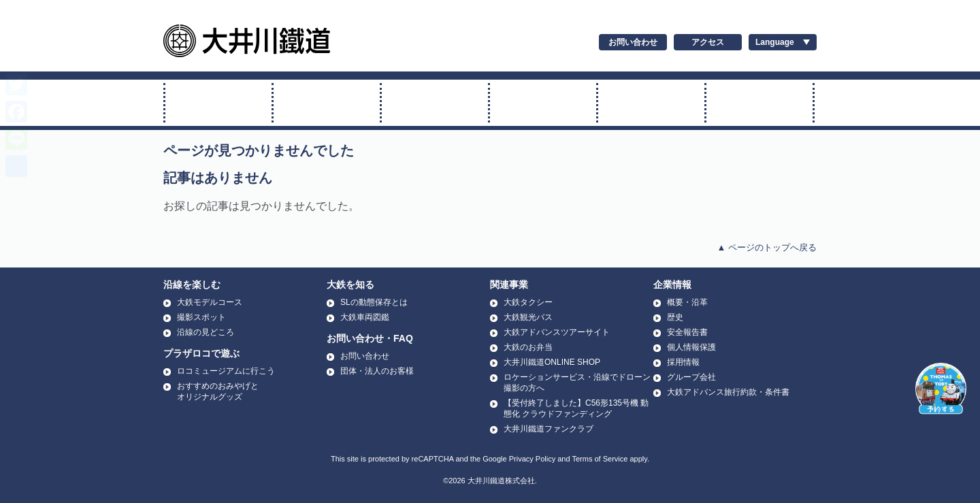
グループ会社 (691, 377)
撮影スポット (201, 317)
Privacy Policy (532, 459)
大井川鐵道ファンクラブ (549, 429)
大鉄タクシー (528, 302)
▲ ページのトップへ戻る (767, 247)
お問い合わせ (633, 42)
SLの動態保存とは (374, 302)
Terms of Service (600, 459)
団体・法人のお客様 (377, 371)
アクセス (708, 42)
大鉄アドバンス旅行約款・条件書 (728, 392)
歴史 (675, 317)
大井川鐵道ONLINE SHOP (552, 362)
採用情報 (683, 362)
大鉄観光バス (528, 317)
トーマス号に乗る (327, 103)
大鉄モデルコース (210, 302)
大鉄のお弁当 (528, 347)
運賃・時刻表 (651, 103)
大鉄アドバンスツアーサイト (557, 332)
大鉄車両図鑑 (365, 317)
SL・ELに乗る (218, 103)
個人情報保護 (691, 347)
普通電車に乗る (435, 103)
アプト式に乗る (543, 103)
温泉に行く (759, 103)
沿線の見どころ (206, 332)
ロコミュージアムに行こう (226, 371)
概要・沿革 (687, 302)
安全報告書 (687, 332)
